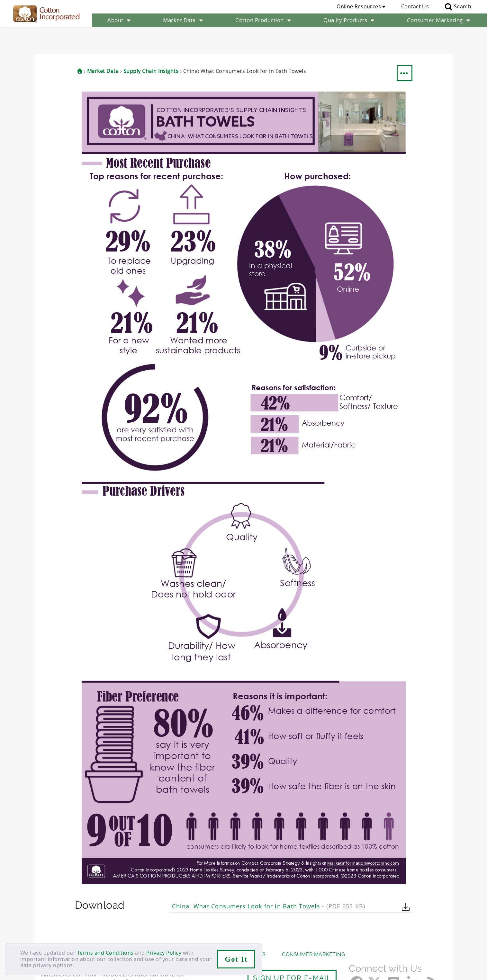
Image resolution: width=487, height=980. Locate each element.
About (120, 20)
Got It (236, 959)
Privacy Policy (164, 953)
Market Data (184, 20)
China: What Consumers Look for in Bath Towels (269, 879)
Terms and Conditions (105, 953)
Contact (51, 940)
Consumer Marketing (439, 20)
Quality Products (350, 20)
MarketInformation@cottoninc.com (363, 836)
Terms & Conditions (146, 940)
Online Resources (361, 6)
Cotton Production (264, 20)
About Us (55, 927)
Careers (77, 940)
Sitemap (104, 940)
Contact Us (415, 6)
